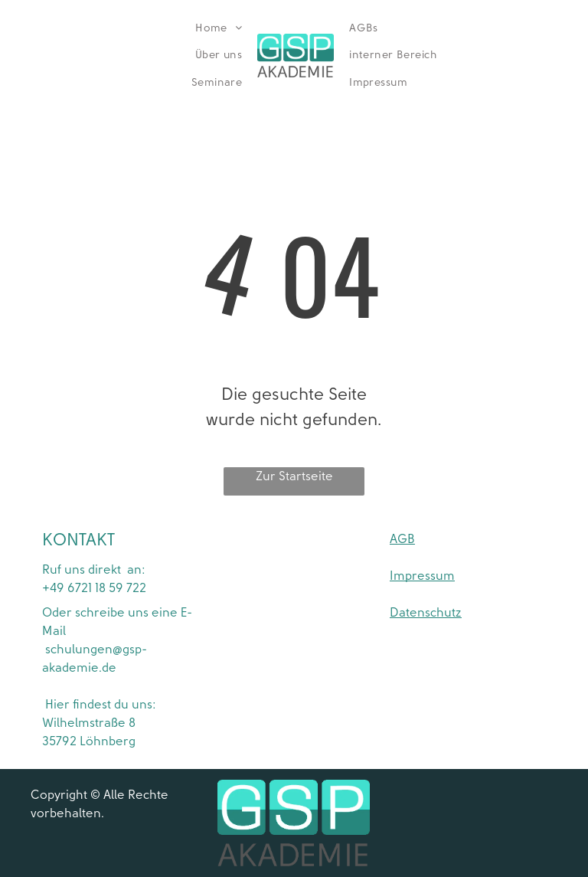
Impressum (422, 576)
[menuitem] (219, 28)
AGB (402, 539)
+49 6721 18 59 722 (94, 588)
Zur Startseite (294, 476)
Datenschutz (426, 613)
